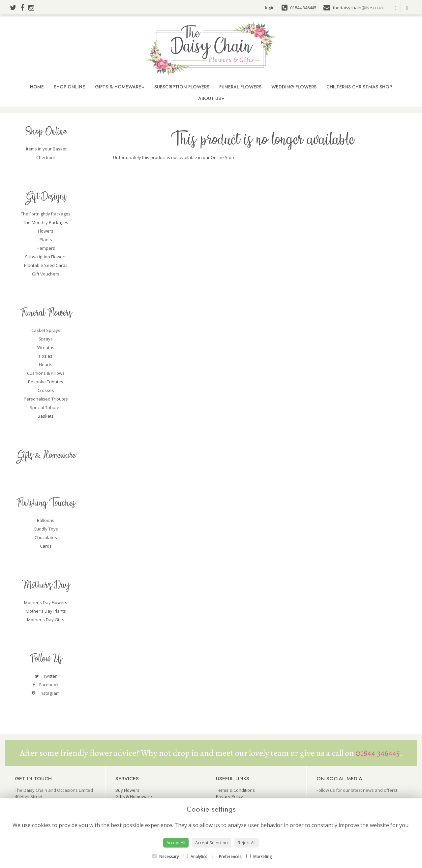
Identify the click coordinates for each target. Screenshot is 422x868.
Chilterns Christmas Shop (359, 87)
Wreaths (46, 347)
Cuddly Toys (46, 529)
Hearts (46, 365)
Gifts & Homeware (120, 87)
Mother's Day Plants (46, 611)
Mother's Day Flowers (46, 602)
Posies (46, 356)
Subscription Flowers (182, 87)
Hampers (46, 248)
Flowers (46, 231)
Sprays (46, 339)
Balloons (46, 520)
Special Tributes (46, 407)
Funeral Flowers (240, 87)
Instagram (46, 693)
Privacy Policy (229, 796)
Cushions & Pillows (46, 373)
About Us (211, 98)
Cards (46, 546)
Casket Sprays (46, 330)
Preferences (227, 857)
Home (37, 87)
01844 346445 (378, 753)
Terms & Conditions (235, 790)
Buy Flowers (127, 790)
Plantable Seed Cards (46, 265)
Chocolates (46, 537)
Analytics (195, 857)
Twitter (46, 676)
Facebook (46, 685)
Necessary (166, 857)
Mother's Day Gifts (46, 620)
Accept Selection (211, 843)
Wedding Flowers (294, 87)
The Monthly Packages (46, 222)
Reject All (247, 843)
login (270, 8)
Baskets (46, 416)
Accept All (176, 843)
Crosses (46, 390)
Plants (46, 240)
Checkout (46, 157)
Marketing (259, 857)
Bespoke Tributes (46, 382)
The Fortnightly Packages (46, 214)
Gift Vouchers (46, 274)
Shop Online (69, 87)
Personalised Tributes (46, 399)
